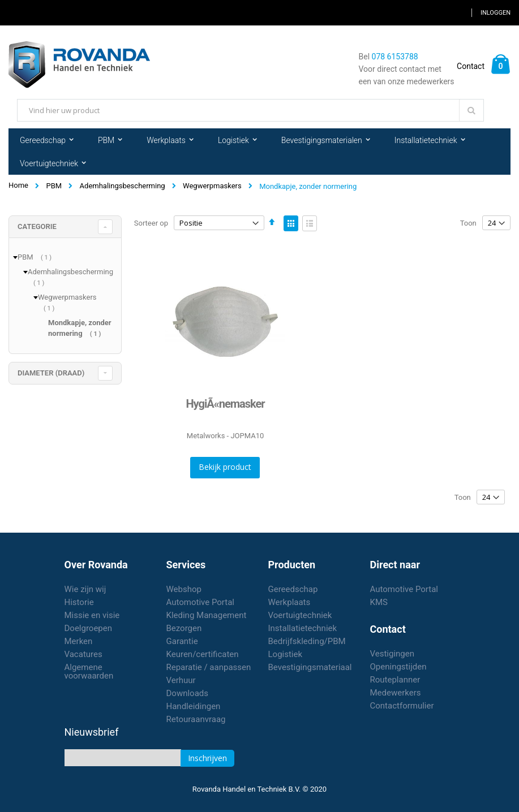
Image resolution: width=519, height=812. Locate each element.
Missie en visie (92, 615)
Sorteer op (151, 223)
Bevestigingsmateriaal (310, 667)
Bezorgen (184, 628)
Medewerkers (396, 693)
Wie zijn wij (85, 589)
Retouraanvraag (196, 719)
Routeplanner (395, 680)
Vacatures (83, 654)
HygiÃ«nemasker (225, 404)
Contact (471, 66)
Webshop (184, 589)
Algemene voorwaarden (89, 671)
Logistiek (286, 654)
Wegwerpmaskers (212, 186)
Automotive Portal (200, 602)
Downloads (188, 693)
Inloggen (496, 13)
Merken (79, 641)
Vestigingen (393, 654)
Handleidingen (194, 706)
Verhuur (181, 680)
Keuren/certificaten (203, 654)
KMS (379, 602)
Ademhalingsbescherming (123, 186)
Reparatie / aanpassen (209, 667)
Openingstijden (398, 667)
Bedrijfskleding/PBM (307, 641)
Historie (79, 602)
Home (18, 185)
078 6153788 (395, 57)
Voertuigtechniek (300, 615)
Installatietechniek (303, 628)
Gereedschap (293, 589)
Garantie (182, 641)
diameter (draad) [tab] (51, 373)
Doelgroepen (89, 628)
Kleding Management (207, 615)
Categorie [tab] (37, 226)
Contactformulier (402, 706)
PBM (54, 186)
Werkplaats (289, 602)
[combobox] (250, 110)
